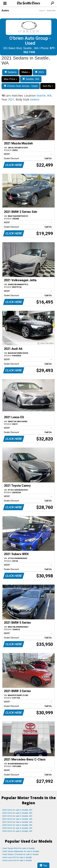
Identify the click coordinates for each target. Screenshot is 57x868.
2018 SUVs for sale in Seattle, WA (17, 831)
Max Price (10, 79)
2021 (40, 72)
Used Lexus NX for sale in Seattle (17, 860)
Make (26, 72)
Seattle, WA (31, 79)
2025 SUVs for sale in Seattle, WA (17, 810)
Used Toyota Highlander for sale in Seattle (21, 851)
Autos (5, 10)
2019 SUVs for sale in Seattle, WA (17, 828)
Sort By (48, 86)
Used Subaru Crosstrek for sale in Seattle (20, 854)
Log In (42, 10)
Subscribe (51, 10)
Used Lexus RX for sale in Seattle (17, 857)
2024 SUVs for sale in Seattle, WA (17, 813)
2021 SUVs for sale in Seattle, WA (17, 822)
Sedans (10, 72)
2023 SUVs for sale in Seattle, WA (17, 816)
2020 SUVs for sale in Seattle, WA (17, 825)
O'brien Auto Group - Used (21, 86)
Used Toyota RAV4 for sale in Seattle (18, 848)
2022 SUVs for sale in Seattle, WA (17, 819)
